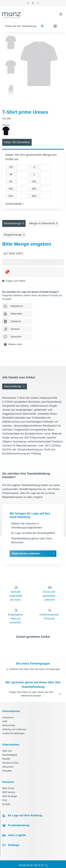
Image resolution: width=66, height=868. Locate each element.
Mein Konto (8, 780)
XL (11, 173)
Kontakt (6, 796)
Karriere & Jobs (10, 755)
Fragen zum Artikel (15, 273)
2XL (34, 173)
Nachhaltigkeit (10, 747)
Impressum (8, 709)
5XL (11, 188)
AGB (5, 713)
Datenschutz (9, 717)
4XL (34, 181)
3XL (11, 181)
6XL (34, 188)
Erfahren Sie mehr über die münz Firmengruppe (35, 661)
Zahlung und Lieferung (14, 721)
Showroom (8, 759)
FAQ (5, 792)
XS (11, 159)
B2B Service (9, 784)
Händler (6, 751)
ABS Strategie (10, 788)
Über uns (7, 743)
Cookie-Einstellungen (13, 725)
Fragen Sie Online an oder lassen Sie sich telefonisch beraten (31, 686)
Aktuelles (7, 763)
